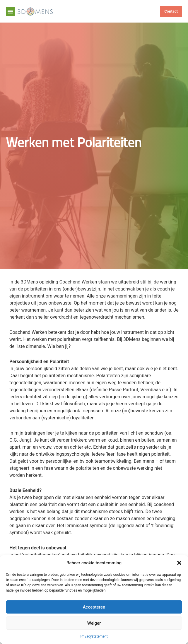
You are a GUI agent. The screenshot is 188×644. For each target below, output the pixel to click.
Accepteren (94, 607)
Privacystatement (94, 636)
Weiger (94, 623)
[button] (179, 563)
